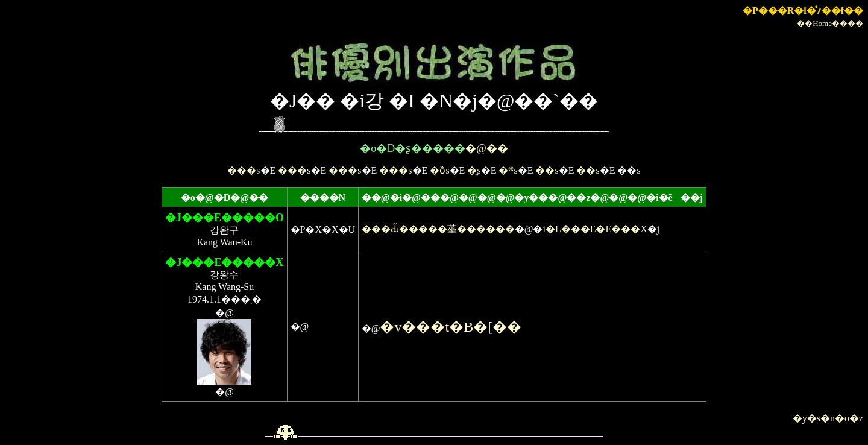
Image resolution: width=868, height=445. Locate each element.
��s (547, 170)
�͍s (474, 170)
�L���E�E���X (596, 229)
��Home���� (830, 23)
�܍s (508, 170)
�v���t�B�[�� (451, 327)
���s (244, 170)
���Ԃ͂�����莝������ (438, 229)
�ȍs (439, 170)
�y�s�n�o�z (828, 418)
